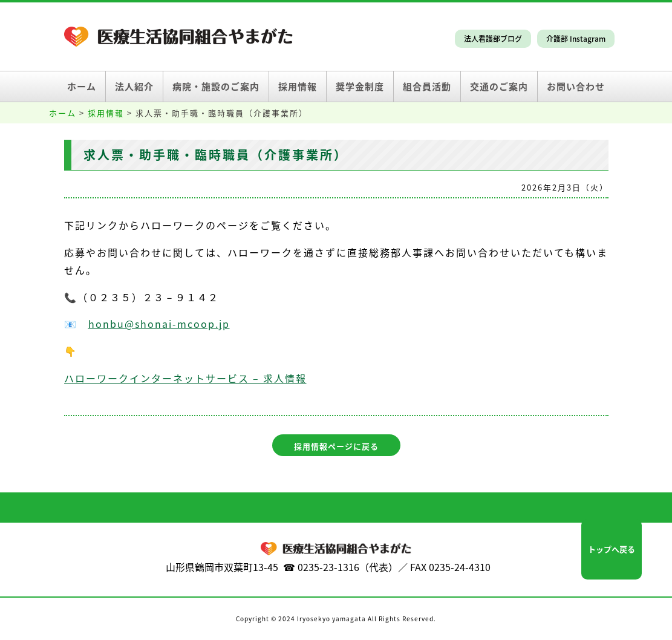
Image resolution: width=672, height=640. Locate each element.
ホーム (82, 87)
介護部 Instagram (576, 39)
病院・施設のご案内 (216, 87)
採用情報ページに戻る (336, 446)
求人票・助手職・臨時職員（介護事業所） (216, 155)
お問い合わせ (576, 87)
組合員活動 (427, 87)
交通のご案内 (499, 87)
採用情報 (298, 87)
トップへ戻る (612, 549)
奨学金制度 (360, 87)
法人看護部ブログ (493, 39)
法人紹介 (134, 87)
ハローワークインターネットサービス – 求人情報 (185, 378)
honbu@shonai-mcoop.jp (159, 324)
